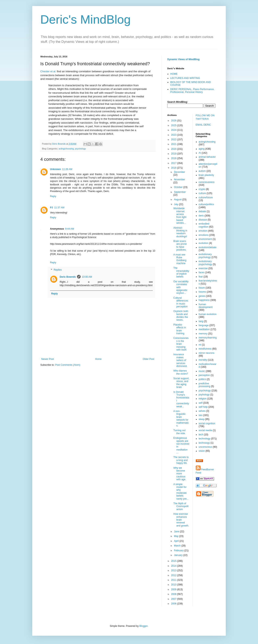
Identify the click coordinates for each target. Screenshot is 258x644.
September (180, 192)
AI (200, 153)
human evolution (208, 314)
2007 (174, 599)
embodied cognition (204, 225)
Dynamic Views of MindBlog (183, 59)
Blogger (143, 626)
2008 (174, 594)
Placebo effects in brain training (180, 329)
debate (202, 211)
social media (205, 430)
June (177, 532)
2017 (174, 163)
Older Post (148, 359)
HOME (174, 74)
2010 (174, 585)
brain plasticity (206, 175)
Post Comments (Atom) (68, 365)
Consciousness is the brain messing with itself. (181, 344)
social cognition (207, 423)
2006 (174, 604)
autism (202, 171)
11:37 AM (59, 208)
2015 (174, 561)
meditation (204, 329)
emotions (204, 235)
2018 (174, 158)
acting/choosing (66, 149)
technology (205, 439)
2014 (174, 566)
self (201, 403)
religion (203, 399)
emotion (203, 231)
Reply (53, 196)
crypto (202, 189)
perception (204, 375)
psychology (80, 149)
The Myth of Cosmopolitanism (181, 506)
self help (203, 407)
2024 (174, 130)
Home (98, 359)
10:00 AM (87, 277)
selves (202, 411)
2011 (174, 580)
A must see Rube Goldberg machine (180, 259)
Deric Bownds (68, 277)
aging (202, 149)
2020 (174, 149)
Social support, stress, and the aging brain (181, 383)
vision (202, 451)
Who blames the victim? (181, 372)
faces (202, 272)
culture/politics (206, 204)
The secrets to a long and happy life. (181, 460)
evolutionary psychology (205, 256)
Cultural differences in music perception (181, 302)
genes (202, 296)
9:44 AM (70, 229)
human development (206, 306)
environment (205, 239)
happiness (204, 300)
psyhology (204, 395)
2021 (174, 144)
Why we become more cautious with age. (180, 474)
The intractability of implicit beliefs (181, 272)
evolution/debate (208, 247)
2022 (174, 140)
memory (203, 334)
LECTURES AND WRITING (185, 78)
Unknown (55, 169)
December (179, 172)
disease (203, 220)
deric (201, 216)
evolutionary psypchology (205, 263)
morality (203, 360)
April (177, 541)
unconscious (205, 447)
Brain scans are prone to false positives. (180, 245)
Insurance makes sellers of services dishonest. (180, 360)
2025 (174, 125)
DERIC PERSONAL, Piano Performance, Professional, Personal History (192, 91)
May (177, 536)
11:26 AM (67, 169)
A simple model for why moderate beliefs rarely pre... (181, 492)
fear (201, 277)
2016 (174, 168)
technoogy (204, 443)
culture (202, 193)
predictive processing (205, 385)
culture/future (206, 198)
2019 (174, 154)
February (179, 550)
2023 (174, 135)
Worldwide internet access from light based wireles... (180, 216)
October (179, 187)
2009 (174, 589)
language (204, 325)
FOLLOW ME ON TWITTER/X (205, 117)
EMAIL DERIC (203, 125)
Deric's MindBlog (85, 19)
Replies (58, 270)
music (202, 371)
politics (202, 379)
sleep (202, 419)
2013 (174, 570)
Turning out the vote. (179, 432)
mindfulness (205, 349)
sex (201, 415)
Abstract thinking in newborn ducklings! (180, 232)
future (202, 288)
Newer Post (48, 359)
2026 (174, 121)
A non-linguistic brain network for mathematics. (181, 418)
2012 (174, 575)
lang (201, 321)
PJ (51, 208)
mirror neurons (207, 353)
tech (201, 435)
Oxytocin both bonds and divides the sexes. (181, 316)
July (176, 204)
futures (202, 292)
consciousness (207, 182)
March (178, 546)
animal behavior (207, 157)
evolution (204, 243)
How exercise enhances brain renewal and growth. (181, 520)
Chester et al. (48, 71)
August (178, 200)
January (179, 555)
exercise (203, 268)
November (179, 180)
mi (200, 345)
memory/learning (208, 338)
